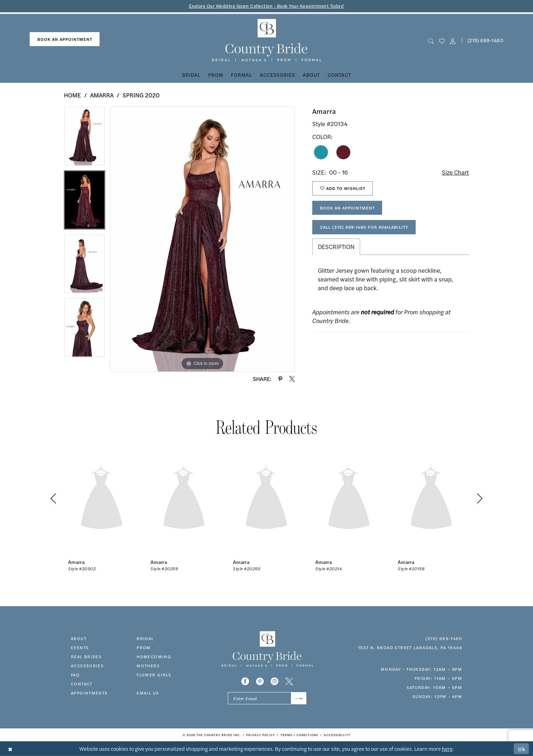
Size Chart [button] (455, 172)
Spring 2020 (141, 95)
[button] (453, 40)
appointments (89, 693)
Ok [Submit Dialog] (522, 748)
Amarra (102, 95)
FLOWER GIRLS (154, 675)
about (79, 638)
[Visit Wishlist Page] (442, 40)
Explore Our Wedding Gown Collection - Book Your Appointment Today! (267, 6)
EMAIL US (148, 693)
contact (82, 684)
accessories (87, 666)
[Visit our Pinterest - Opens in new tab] (260, 681)
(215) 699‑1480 (444, 638)
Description (336, 247)
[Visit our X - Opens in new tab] (289, 681)
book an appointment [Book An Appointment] (65, 39)
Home (72, 95)
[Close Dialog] (10, 749)
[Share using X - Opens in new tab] (292, 379)
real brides (86, 656)
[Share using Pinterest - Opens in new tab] (280, 379)
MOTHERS (148, 666)
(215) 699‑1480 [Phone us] (485, 40)
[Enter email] (267, 698)
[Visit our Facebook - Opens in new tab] (245, 681)
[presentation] (102, 498)
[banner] (267, 40)
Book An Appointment (347, 208)
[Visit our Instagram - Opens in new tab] (275, 681)
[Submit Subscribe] (299, 698)
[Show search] (431, 40)
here (447, 748)
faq (75, 675)
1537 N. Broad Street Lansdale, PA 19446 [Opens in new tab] (410, 647)
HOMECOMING (154, 656)
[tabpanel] (85, 138)
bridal (145, 638)
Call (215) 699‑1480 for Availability (364, 227)
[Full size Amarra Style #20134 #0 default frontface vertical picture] (202, 239)
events (80, 647)
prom (144, 647)
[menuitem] (65, 39)
